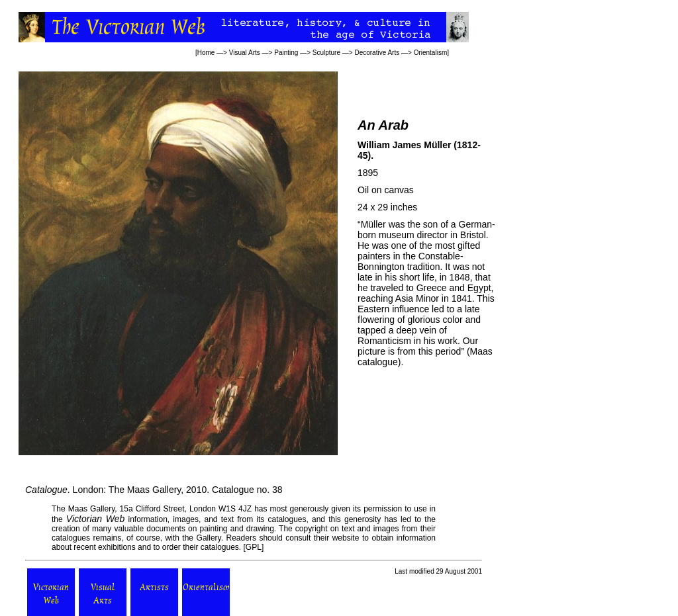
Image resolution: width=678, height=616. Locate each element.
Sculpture (326, 53)
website (346, 538)
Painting (286, 53)
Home (206, 53)
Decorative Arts (377, 53)
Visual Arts (245, 53)
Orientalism (431, 53)
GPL (254, 547)
